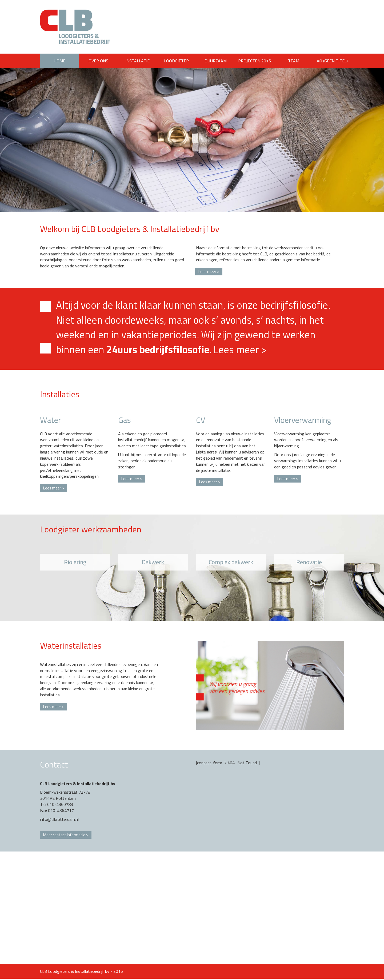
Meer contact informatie (65, 836)
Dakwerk (153, 563)
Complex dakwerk (231, 563)
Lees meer (208, 272)
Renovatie (309, 563)
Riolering (75, 563)
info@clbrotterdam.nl (59, 820)
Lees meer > (240, 350)
